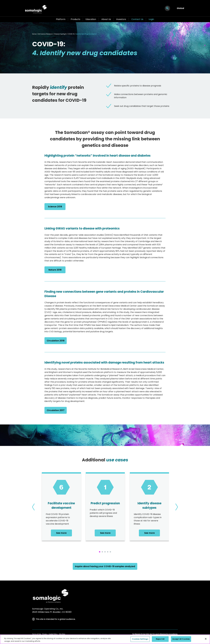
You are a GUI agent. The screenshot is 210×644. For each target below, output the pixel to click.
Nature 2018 (55, 270)
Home (34, 34)
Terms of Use (37, 634)
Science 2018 (55, 207)
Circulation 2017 (56, 410)
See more (61, 533)
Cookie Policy (53, 634)
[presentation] (33, 507)
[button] (100, 552)
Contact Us (137, 19)
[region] (105, 639)
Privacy (45, 634)
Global (180, 8)
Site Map (62, 634)
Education (91, 19)
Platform (61, 19)
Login (151, 19)
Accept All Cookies (181, 639)
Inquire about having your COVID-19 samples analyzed (105, 566)
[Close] (206, 639)
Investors (121, 19)
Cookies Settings (140, 639)
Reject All (160, 639)
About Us (106, 19)
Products (75, 19)
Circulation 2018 (56, 341)
